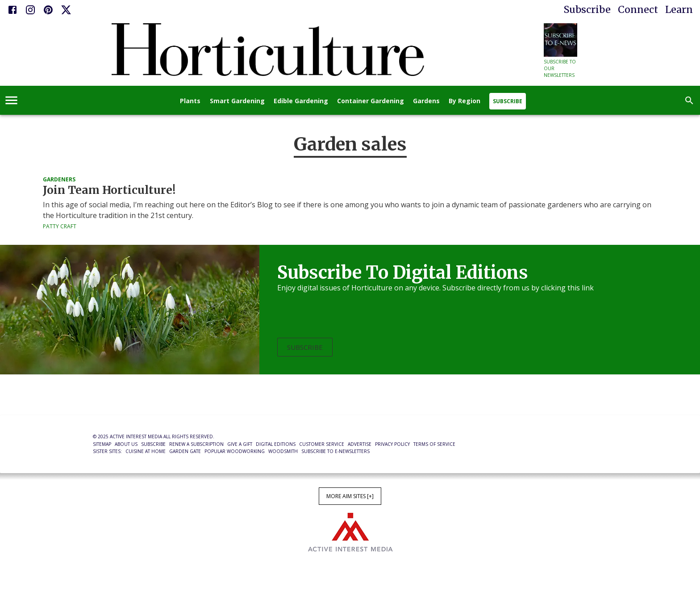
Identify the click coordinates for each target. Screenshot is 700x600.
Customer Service (322, 444)
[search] (689, 101)
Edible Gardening (301, 101)
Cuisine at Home (146, 451)
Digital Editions (276, 444)
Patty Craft (60, 226)
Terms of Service (434, 444)
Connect (638, 10)
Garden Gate (185, 451)
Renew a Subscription (196, 444)
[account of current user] (11, 100)
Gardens (426, 101)
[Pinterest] (48, 10)
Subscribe (587, 10)
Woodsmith (283, 451)
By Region (465, 101)
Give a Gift (240, 444)
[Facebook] (12, 10)
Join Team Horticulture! (109, 190)
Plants (190, 101)
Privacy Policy (392, 444)
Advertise (360, 444)
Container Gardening (371, 101)
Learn (679, 10)
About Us (126, 444)
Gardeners (59, 179)
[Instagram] (30, 10)
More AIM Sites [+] (350, 496)
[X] (66, 10)
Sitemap (102, 444)
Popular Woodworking (235, 451)
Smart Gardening (237, 101)
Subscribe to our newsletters (560, 68)
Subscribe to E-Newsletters (335, 451)
